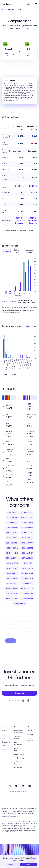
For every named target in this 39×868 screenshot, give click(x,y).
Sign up (11, 641)
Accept (29, 865)
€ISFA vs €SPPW (27, 588)
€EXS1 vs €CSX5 (27, 528)
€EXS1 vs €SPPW (27, 543)
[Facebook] (10, 786)
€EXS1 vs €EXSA (27, 553)
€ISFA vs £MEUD (19, 604)
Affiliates (30, 734)
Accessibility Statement (19, 763)
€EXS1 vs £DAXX (27, 513)
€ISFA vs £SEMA (27, 568)
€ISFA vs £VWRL (27, 573)
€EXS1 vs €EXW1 (12, 533)
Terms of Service (17, 738)
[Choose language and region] (28, 4)
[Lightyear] (7, 4)
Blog (3, 734)
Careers (30, 731)
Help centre (6, 742)
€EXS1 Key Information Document (19, 220)
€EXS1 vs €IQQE (27, 518)
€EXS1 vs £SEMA (12, 523)
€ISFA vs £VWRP (12, 573)
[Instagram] (30, 786)
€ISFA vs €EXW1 (27, 578)
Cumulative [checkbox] (7, 251)
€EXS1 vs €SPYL (27, 533)
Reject (10, 865)
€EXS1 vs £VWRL (12, 528)
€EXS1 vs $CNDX (12, 553)
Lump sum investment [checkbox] (30, 251)
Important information (19, 732)
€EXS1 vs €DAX (12, 518)
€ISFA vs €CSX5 (12, 578)
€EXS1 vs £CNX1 (27, 548)
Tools (4, 738)
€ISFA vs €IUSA (27, 583)
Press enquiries (30, 739)
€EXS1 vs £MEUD (12, 558)
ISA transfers (6, 746)
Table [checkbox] (35, 326)
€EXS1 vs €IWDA (12, 548)
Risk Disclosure (18, 744)
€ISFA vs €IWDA (12, 593)
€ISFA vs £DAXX (12, 588)
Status (4, 750)
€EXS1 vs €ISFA (27, 538)
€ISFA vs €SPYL (12, 583)
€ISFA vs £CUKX (27, 558)
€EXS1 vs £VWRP (27, 523)
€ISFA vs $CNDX (12, 598)
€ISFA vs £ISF (27, 563)
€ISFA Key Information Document (33, 220)
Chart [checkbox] (28, 326)
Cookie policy (19, 758)
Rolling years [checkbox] (17, 251)
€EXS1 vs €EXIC (12, 513)
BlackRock (19, 186)
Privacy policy (19, 754)
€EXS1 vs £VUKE (12, 543)
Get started (19, 693)
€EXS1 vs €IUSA (12, 538)
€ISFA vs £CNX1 (27, 593)
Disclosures (18, 768)
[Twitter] (16, 786)
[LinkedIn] (23, 786)
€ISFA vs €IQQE (12, 568)
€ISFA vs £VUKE (13, 563)
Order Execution (18, 749)
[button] (10, 49)
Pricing (4, 731)
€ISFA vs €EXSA (27, 598)
